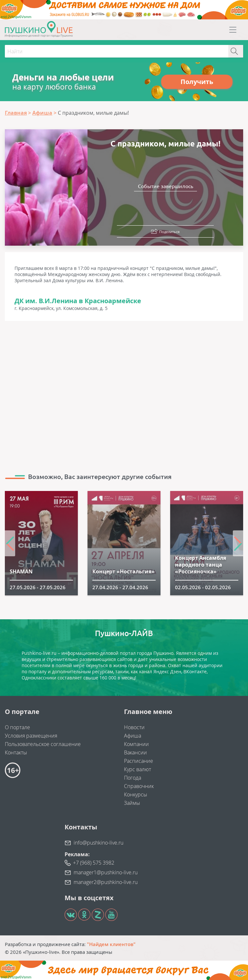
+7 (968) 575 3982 (94, 863)
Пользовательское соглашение (43, 744)
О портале (17, 727)
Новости (134, 727)
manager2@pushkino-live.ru (106, 882)
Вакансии (135, 752)
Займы (132, 803)
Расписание (139, 761)
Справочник (139, 786)
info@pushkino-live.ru (98, 843)
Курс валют (138, 769)
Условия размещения (31, 736)
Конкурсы (136, 794)
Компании (136, 744)
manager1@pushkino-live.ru (106, 872)
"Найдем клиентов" (111, 944)
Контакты (16, 752)
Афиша (133, 736)
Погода (133, 778)
